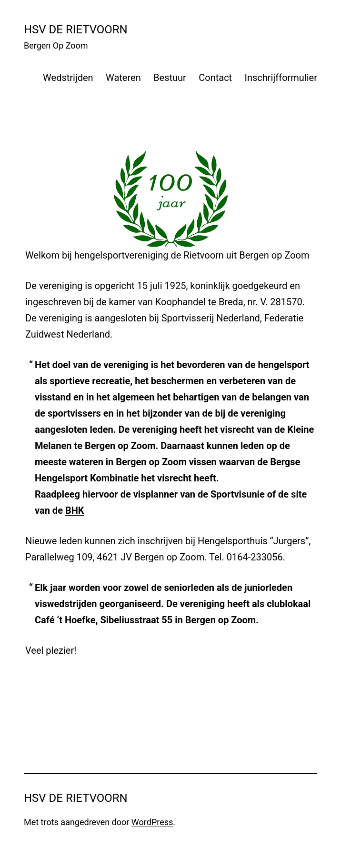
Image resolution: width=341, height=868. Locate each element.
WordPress (152, 822)
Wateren (123, 78)
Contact (215, 78)
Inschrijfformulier (281, 78)
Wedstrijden (68, 78)
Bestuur (170, 78)
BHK (75, 510)
